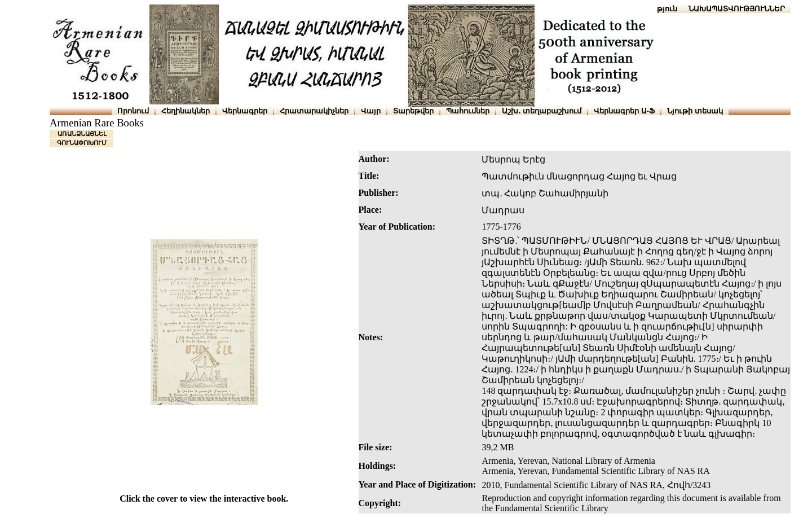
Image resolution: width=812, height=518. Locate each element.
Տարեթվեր (413, 111)
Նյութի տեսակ (695, 111)
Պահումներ (468, 111)
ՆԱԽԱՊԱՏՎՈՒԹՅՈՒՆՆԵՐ (737, 9)
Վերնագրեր (245, 111)
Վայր (371, 111)
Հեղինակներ (186, 111)
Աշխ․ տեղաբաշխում (542, 111)
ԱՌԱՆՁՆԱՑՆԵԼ (82, 134)
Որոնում (133, 111)
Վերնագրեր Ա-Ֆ (624, 111)
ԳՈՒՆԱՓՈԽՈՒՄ (82, 143)
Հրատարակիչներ (314, 111)
